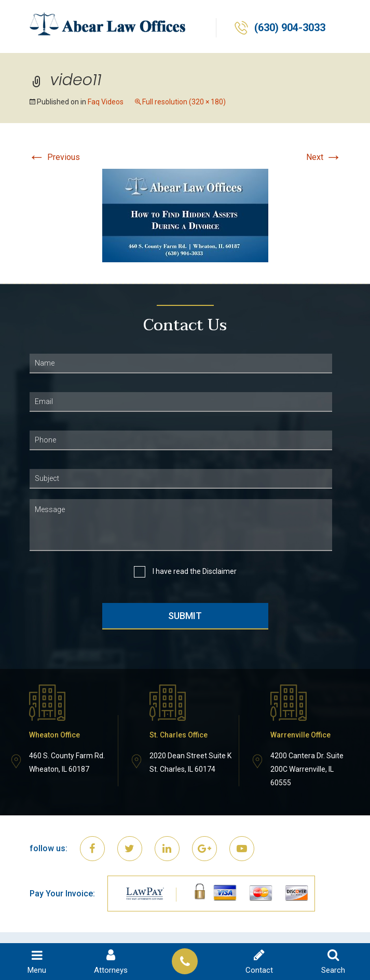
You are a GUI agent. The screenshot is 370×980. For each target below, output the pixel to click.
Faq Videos (106, 102)
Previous (54, 157)
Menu (37, 962)
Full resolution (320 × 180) (184, 102)
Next (324, 157)
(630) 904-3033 (290, 28)
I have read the (195, 572)
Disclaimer (220, 571)
